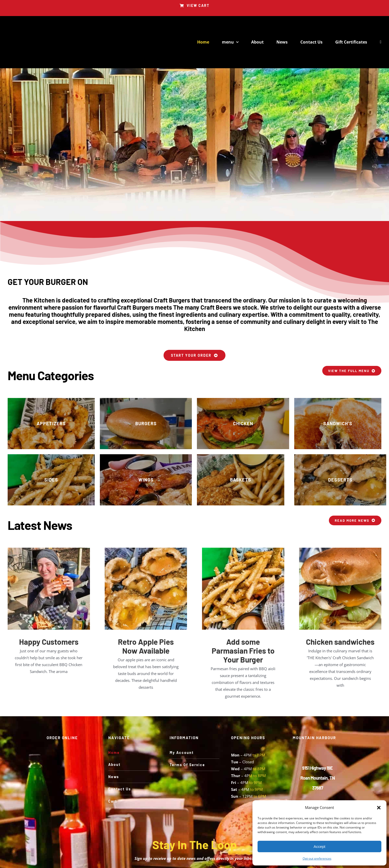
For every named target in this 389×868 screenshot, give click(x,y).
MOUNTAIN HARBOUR (314, 738)
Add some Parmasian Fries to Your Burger (243, 651)
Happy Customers (49, 642)
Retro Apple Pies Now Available (146, 646)
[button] (379, 808)
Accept (319, 846)
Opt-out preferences (317, 858)
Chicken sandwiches (340, 642)
